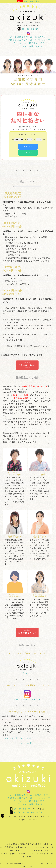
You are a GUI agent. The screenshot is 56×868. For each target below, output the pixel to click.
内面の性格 (28, 147)
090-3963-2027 (30, 29)
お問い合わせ (36, 46)
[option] (28, 72)
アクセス (22, 46)
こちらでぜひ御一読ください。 (18, 738)
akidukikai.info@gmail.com (30, 812)
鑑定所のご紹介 (37, 43)
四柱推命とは (20, 43)
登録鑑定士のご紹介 (18, 40)
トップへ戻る (27, 743)
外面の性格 (28, 153)
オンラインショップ (40, 40)
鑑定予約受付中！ (32, 1)
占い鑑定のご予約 (19, 37)
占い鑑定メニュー (39, 37)
